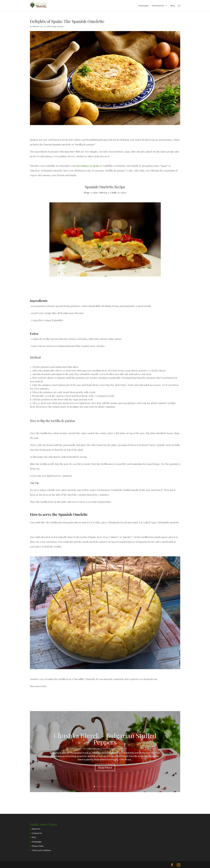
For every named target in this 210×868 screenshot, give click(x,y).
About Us (36, 829)
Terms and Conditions (41, 850)
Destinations (158, 6)
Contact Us (37, 833)
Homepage (143, 6)
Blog (173, 6)
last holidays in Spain (88, 166)
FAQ (34, 837)
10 (116, 786)
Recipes (61, 26)
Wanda (35, 26)
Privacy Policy (38, 846)
